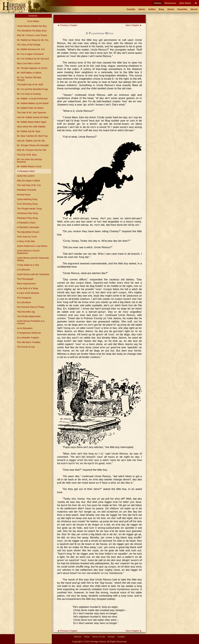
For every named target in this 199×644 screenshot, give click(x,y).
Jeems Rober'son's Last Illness (32, 246)
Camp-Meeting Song (27, 199)
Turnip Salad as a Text (28, 265)
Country (131, 9)
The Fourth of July (26, 347)
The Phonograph (25, 279)
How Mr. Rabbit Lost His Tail (31, 141)
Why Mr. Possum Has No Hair (32, 150)
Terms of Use (99, 637)
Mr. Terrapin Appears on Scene (32, 68)
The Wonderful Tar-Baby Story (32, 31)
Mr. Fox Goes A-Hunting (29, 94)
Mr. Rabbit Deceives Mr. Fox (31, 49)
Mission (78, 637)
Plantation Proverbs (27, 190)
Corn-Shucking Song (27, 204)
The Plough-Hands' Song (29, 209)
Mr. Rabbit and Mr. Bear (29, 131)
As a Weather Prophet (28, 338)
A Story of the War (26, 241)
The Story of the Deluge (29, 45)
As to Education (25, 328)
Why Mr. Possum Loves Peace (32, 35)
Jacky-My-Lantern (26, 176)
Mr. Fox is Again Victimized (30, 54)
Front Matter (33, 21)
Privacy (111, 637)
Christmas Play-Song (27, 213)
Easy (162, 9)
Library (158, 3)
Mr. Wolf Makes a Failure (29, 73)
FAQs (87, 637)
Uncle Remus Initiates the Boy (32, 26)
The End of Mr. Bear (27, 155)
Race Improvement (26, 284)
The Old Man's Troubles (29, 342)
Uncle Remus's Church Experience (28, 252)
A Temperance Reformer (29, 333)
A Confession (24, 270)
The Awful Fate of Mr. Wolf (30, 85)
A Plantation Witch (26, 171)
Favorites (182, 9)
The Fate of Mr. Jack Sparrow (32, 113)
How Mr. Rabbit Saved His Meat (33, 117)
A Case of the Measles (28, 293)
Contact (121, 637)
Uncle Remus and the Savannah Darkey (33, 259)
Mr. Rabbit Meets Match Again (32, 122)
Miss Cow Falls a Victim (29, 63)
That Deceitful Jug (26, 312)
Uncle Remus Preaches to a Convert (31, 322)
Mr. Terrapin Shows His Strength (33, 145)
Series (171, 9)
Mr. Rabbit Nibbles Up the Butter (33, 103)
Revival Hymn (24, 195)
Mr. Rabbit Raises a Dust (29, 166)
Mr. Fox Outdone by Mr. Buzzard (33, 59)
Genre (142, 9)
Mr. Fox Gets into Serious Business (29, 161)
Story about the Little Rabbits (31, 127)
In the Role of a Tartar (28, 288)
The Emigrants (24, 298)
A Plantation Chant (26, 223)
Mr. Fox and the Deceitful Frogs (32, 89)
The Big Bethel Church (28, 232)
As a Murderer (24, 302)
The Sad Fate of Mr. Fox (29, 185)
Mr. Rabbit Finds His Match (30, 108)
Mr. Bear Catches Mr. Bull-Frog (32, 136)
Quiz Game (185, 3)
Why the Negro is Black (29, 181)
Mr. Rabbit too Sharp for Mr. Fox (33, 40)
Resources (170, 3)
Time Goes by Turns (27, 237)
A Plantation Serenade (28, 227)
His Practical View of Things (31, 307)
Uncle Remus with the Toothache (33, 274)
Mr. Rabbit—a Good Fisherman (32, 99)
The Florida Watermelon (29, 316)
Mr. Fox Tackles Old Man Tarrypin (29, 79)
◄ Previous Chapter (67, 25)
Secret (194, 9)
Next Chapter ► (134, 25)
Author (152, 9)
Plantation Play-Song (27, 218)
